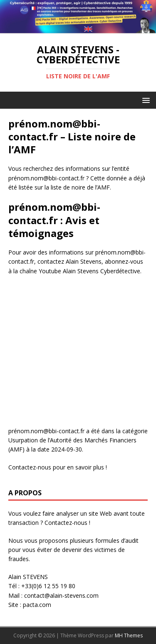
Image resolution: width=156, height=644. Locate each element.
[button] (145, 100)
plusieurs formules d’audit (104, 540)
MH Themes (129, 635)
